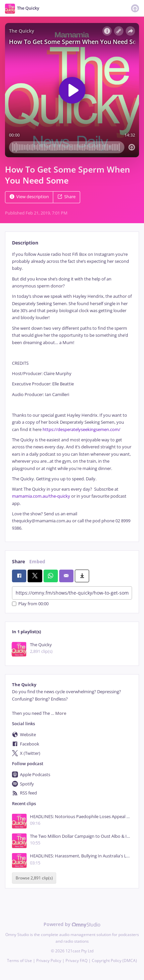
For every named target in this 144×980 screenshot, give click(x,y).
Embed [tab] (37, 561)
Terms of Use (19, 961)
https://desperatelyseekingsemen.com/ (81, 430)
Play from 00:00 (30, 604)
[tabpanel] (72, 391)
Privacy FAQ (76, 961)
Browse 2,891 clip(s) (34, 878)
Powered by (72, 924)
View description (29, 197)
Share (67, 197)
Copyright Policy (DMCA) (114, 961)
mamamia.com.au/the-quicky (41, 496)
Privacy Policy (49, 961)
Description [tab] (25, 243)
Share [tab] (18, 561)
